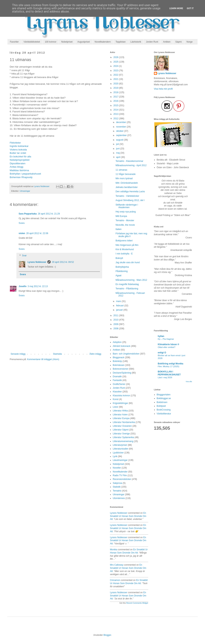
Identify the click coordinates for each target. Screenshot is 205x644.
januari (120, 310)
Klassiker (117, 392)
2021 (116, 79)
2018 (116, 92)
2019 (116, 88)
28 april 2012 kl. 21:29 (49, 214)
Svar (24, 256)
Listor (115, 407)
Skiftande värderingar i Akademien (127, 206)
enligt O (162, 353)
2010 (116, 320)
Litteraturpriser (120, 445)
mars (119, 301)
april (119, 157)
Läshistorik (136, 42)
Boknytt (119, 258)
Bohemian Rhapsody (21, 177)
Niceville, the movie (125, 225)
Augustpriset (84, 42)
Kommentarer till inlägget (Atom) (43, 359)
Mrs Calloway (117, 565)
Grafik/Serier (119, 384)
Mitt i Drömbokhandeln (127, 183)
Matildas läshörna (19, 170)
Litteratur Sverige (121, 434)
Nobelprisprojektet (20, 160)
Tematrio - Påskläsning (127, 289)
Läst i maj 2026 (165, 377)
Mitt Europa (121, 216)
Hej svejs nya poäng (126, 212)
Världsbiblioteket (32, 42)
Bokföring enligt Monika (171, 364)
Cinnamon (115, 580)
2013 (116, 114)
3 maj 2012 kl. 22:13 (38, 286)
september (122, 135)
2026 (116, 57)
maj (118, 153)
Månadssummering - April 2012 (131, 165)
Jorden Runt (152, 42)
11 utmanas (121, 170)
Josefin (23, 286)
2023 (116, 71)
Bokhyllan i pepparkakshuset (25, 174)
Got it (190, 8)
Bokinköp (117, 361)
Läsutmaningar (120, 460)
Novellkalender (120, 472)
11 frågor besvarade (126, 174)
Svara (22, 223)
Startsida (57, 354)
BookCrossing (164, 410)
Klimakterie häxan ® (169, 344)
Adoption (117, 342)
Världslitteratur (164, 414)
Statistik (117, 487)
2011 (116, 315)
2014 (116, 110)
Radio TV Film (120, 475)
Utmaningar (25, 191)
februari (120, 306)
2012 (116, 119)
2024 (116, 66)
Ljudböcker (118, 453)
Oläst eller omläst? (167, 347)
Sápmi (179, 42)
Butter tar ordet (18, 153)
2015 (116, 105)
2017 (116, 97)
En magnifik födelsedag (127, 284)
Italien (119, 229)
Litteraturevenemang (123, 441)
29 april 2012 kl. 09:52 (63, 262)
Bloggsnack (119, 357)
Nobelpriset (67, 42)
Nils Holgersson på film (127, 245)
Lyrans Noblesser (37, 262)
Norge (190, 42)
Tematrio (117, 491)
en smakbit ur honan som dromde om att (128, 516)
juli (118, 144)
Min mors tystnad (124, 178)
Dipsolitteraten (18, 163)
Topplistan (121, 42)
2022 (116, 75)
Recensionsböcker (122, 479)
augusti (120, 140)
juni (118, 149)
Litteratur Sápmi (121, 430)
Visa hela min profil (163, 89)
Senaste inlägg (18, 354)
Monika (114, 550)
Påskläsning (122, 271)
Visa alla (189, 382)
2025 (116, 62)
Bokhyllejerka (122, 267)
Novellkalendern (103, 42)
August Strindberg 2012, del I (130, 200)
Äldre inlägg (95, 354)
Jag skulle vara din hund (128, 262)
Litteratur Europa (121, 418)
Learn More (176, 8)
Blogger (107, 635)
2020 (116, 84)
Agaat (118, 276)
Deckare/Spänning (122, 373)
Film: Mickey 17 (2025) (169, 366)
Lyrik (115, 456)
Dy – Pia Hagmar (166, 339)
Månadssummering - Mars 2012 (131, 280)
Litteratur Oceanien (122, 426)
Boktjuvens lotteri (124, 241)
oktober (120, 131)
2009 (116, 324)
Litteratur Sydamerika (123, 437)
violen (22, 233)
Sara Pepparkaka (28, 214)
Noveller (117, 468)
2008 (116, 329)
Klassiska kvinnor (121, 396)
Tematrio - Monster (125, 220)
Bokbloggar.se (164, 398)
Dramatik (117, 377)
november (121, 127)
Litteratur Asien (120, 415)
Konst (116, 399)
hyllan (161, 336)
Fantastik (117, 380)
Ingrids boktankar (19, 146)
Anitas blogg (16, 167)
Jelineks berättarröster (127, 187)
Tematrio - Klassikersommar (129, 161)
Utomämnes (119, 498)
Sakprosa (118, 483)
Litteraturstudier (120, 449)
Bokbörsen (162, 402)
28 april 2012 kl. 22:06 (37, 233)
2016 (116, 101)
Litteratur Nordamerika (124, 422)
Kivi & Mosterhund (125, 249)
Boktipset (161, 406)
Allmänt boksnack (122, 346)
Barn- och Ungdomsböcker (126, 354)
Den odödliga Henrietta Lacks (130, 192)
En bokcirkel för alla (20, 157)
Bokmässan (119, 365)
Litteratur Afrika (120, 411)
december (121, 122)
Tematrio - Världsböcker (127, 196)
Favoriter (14, 42)
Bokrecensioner (120, 369)
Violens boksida (18, 150)
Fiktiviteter (15, 143)
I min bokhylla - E (124, 254)
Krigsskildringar (120, 403)
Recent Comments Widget (137, 603)
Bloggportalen (164, 395)
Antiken (167, 42)
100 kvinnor (51, 42)
